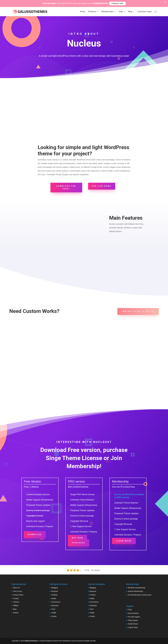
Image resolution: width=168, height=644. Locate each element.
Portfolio (54, 595)
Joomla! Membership (135, 591)
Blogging (55, 588)
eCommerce (56, 602)
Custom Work (133, 627)
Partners (16, 602)
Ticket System (133, 620)
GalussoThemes (31, 641)
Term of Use (18, 591)
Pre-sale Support (134, 617)
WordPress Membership (137, 588)
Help (121, 12)
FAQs (130, 610)
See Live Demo (102, 186)
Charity (54, 616)
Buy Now (78, 538)
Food (53, 609)
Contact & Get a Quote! (138, 311)
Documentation (133, 613)
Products (92, 12)
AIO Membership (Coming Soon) (140, 595)
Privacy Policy (18, 595)
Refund (16, 613)
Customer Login (145, 12)
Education (55, 606)
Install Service (133, 624)
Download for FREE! (66, 187)
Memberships (108, 12)
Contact (16, 598)
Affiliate (16, 606)
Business (55, 591)
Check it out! (117, 3)
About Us (17, 588)
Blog (130, 12)
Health (54, 598)
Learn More (124, 541)
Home (83, 12)
